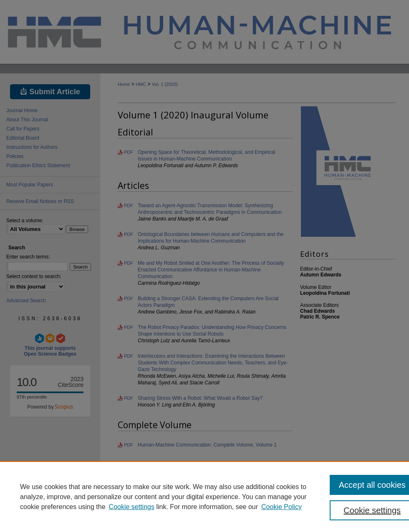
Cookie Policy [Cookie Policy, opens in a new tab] (282, 507)
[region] (204, 497)
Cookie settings (132, 507)
